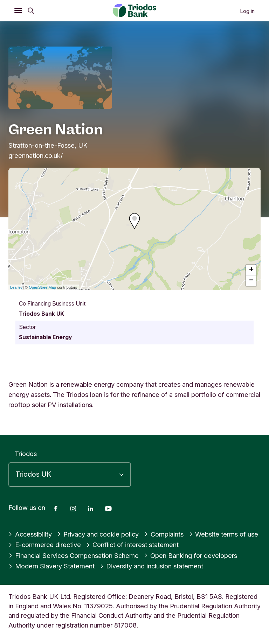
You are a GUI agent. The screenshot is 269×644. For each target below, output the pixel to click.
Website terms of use (224, 534)
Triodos (26, 454)
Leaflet (16, 287)
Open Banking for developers (191, 555)
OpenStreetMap (42, 287)
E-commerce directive (45, 545)
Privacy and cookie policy (98, 534)
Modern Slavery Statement (51, 566)
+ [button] (251, 270)
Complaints (164, 534)
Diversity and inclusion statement (152, 566)
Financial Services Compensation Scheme (74, 555)
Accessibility (30, 534)
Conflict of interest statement (133, 545)
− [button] (251, 281)
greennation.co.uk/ (36, 155)
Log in (247, 11)
